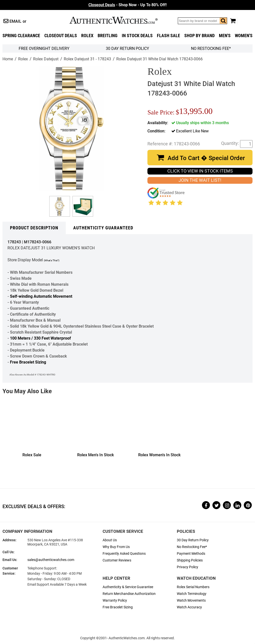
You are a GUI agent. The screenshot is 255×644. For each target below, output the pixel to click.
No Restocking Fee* (211, 48)
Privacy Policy (188, 567)
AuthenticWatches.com (119, 20)
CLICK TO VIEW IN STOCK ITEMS (200, 171)
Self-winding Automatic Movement (41, 296)
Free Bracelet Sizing (28, 362)
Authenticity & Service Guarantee (128, 587)
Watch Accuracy (189, 607)
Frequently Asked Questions (124, 554)
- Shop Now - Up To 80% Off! (127, 5)
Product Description (34, 228)
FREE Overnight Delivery (44, 48)
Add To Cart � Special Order (206, 158)
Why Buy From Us (116, 547)
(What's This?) (52, 260)
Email (15, 21)
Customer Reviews (117, 560)
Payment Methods (191, 554)
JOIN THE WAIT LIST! (200, 180)
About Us (110, 540)
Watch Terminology (192, 594)
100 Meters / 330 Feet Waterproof (40, 338)
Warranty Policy (115, 600)
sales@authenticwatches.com (51, 560)
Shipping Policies (190, 560)
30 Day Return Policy (193, 540)
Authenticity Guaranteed (103, 228)
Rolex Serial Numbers (193, 587)
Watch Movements (191, 600)
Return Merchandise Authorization (129, 594)
